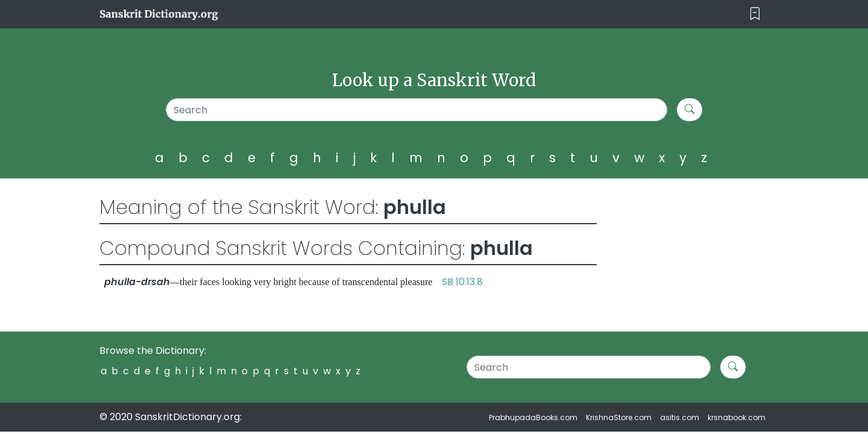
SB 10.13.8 (462, 282)
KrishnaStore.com (619, 417)
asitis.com (680, 417)
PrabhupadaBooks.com (533, 417)
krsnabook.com (737, 417)
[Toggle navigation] (755, 14)
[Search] (417, 110)
